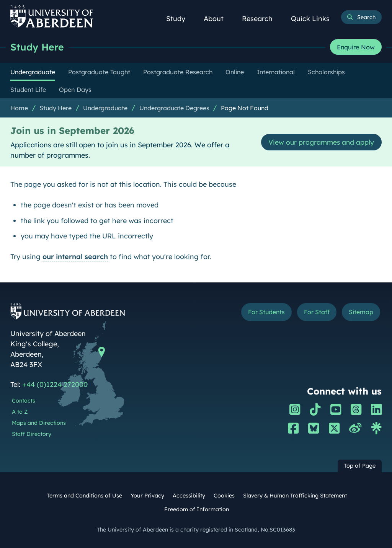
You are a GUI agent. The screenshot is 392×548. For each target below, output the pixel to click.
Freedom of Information (197, 509)
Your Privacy (147, 496)
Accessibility (189, 496)
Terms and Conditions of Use (84, 496)
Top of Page (360, 466)
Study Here (37, 47)
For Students (265, 312)
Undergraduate (105, 108)
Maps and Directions (39, 423)
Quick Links (314, 19)
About (218, 19)
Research (261, 19)
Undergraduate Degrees (174, 108)
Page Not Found (245, 108)
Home (19, 108)
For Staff (316, 312)
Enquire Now (356, 47)
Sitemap (361, 312)
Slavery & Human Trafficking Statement (295, 496)
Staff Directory (32, 434)
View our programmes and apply (320, 142)
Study (180, 19)
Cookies (224, 496)
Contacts (24, 401)
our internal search (75, 257)
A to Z (20, 412)
